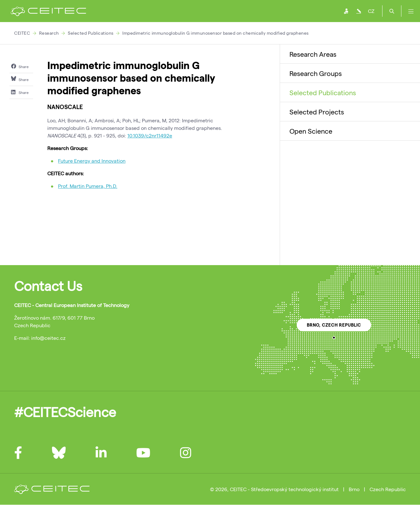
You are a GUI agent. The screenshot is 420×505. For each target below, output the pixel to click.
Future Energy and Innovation (92, 161)
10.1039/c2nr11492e (150, 135)
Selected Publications (91, 33)
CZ (371, 11)
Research (49, 33)
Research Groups (316, 73)
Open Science (311, 131)
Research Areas (313, 54)
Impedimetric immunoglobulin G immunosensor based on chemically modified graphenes (216, 33)
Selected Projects (317, 112)
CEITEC (22, 33)
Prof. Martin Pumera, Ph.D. (88, 186)
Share (20, 66)
